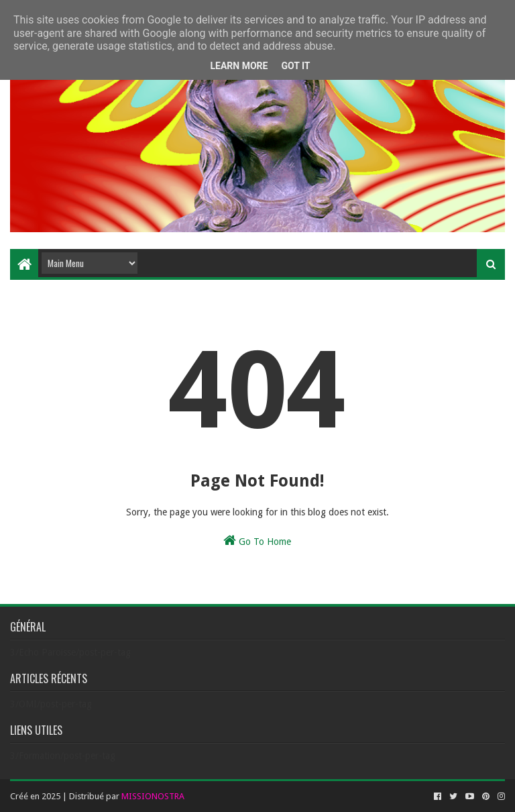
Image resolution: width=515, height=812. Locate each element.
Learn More (239, 66)
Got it (295, 66)
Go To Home (257, 540)
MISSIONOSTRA (153, 796)
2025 (51, 796)
